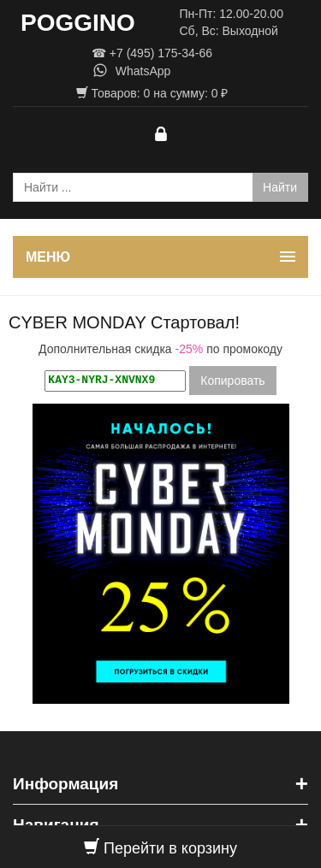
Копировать (232, 381)
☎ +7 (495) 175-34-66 (152, 53)
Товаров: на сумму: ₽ (152, 93)
